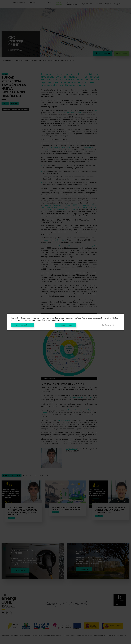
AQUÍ (63, 320)
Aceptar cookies (65, 325)
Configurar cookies (109, 325)
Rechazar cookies (22, 325)
